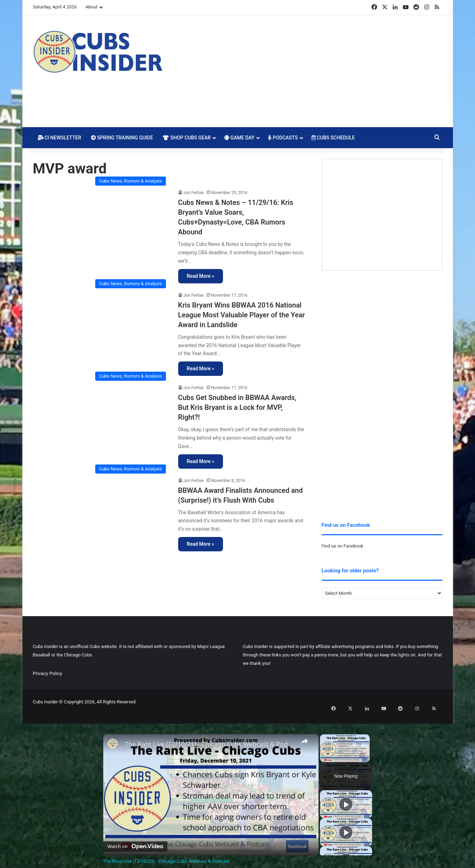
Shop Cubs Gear (187, 138)
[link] (114, 736)
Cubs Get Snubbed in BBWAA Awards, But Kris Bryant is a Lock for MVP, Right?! (237, 407)
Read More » (201, 276)
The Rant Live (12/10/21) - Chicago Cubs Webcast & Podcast (210, 735)
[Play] (346, 795)
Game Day (239, 138)
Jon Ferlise (194, 193)
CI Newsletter (60, 138)
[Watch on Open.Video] (135, 836)
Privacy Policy (48, 673)
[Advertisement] (308, 71)
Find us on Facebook (343, 546)
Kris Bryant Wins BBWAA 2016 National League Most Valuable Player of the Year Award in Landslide (242, 315)
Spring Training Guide (122, 138)
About (92, 7)
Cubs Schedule (333, 138)
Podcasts (283, 138)
